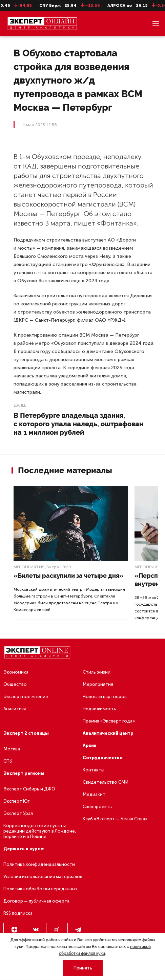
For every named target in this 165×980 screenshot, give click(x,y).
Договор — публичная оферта (36, 901)
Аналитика (15, 709)
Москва (12, 749)
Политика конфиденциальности (39, 864)
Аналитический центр (108, 733)
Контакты (94, 770)
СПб (8, 761)
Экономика (16, 672)
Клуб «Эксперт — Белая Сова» (115, 819)
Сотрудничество (103, 758)
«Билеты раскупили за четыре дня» (68, 576)
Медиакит (94, 794)
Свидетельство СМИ (106, 782)
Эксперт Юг (16, 801)
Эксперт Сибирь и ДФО (29, 789)
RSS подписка (18, 913)
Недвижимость (99, 709)
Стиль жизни (97, 672)
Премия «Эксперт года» (109, 721)
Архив (90, 745)
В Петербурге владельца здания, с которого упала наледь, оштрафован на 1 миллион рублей (78, 424)
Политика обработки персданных (40, 889)
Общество (15, 684)
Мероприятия (29, 567)
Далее (20, 405)
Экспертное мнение (26, 697)
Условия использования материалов (43, 877)
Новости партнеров (105, 697)
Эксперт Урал (18, 813)
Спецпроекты (98, 807)
